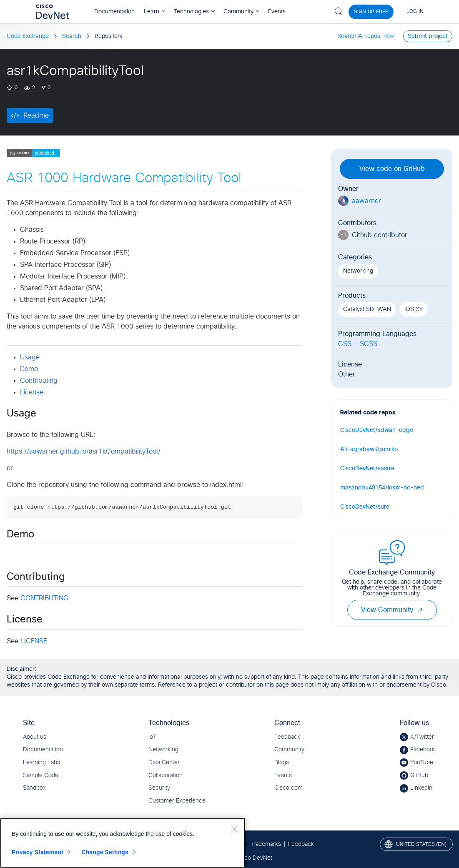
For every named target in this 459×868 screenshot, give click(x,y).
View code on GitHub (392, 169)
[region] (123, 843)
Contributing (39, 381)
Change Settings (105, 852)
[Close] (234, 829)
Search (72, 36)
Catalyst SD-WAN (367, 309)
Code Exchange (28, 36)
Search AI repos (359, 36)
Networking (358, 271)
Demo (29, 369)
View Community (392, 610)
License (32, 392)
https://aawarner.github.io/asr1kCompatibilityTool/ (84, 452)
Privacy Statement (38, 852)
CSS (345, 344)
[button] (420, 610)
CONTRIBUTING (44, 598)
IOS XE (414, 309)
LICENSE (34, 641)
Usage (30, 357)
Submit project (428, 36)
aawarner (366, 201)
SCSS (369, 344)
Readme (36, 115)
